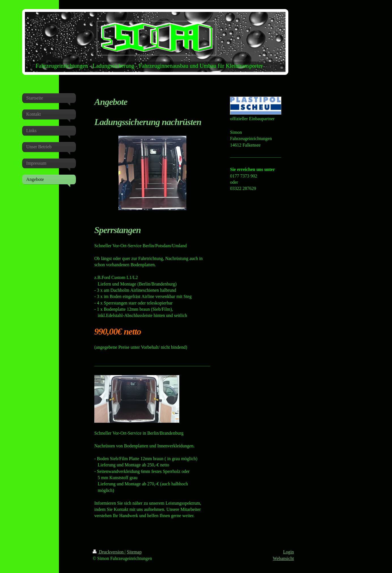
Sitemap (134, 552)
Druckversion (109, 552)
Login (288, 552)
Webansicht (283, 558)
